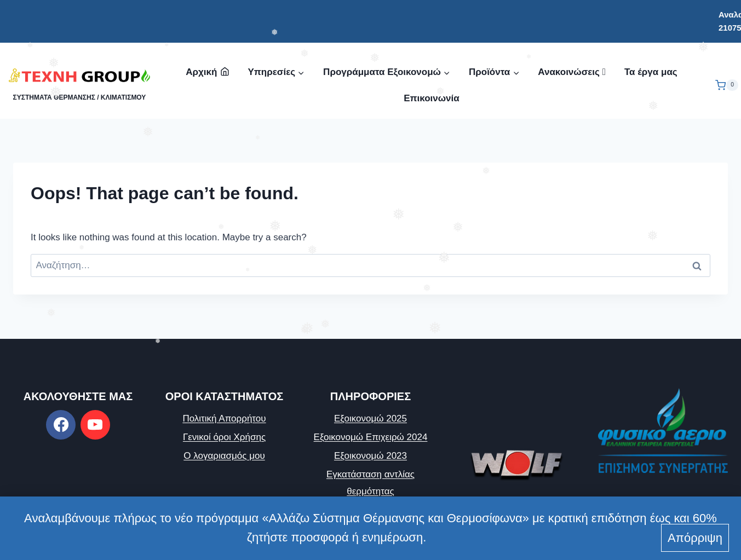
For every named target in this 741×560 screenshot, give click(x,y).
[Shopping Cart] (727, 85)
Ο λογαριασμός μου (224, 456)
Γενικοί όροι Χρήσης (224, 437)
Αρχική (207, 72)
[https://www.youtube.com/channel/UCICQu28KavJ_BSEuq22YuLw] (95, 425)
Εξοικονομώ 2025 (371, 418)
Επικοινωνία (432, 98)
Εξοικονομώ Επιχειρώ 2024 (371, 437)
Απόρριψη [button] (695, 538)
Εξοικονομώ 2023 (371, 456)
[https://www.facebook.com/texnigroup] (61, 425)
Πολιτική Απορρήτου (224, 418)
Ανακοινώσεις (572, 72)
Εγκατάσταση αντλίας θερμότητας (371, 483)
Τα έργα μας (651, 72)
